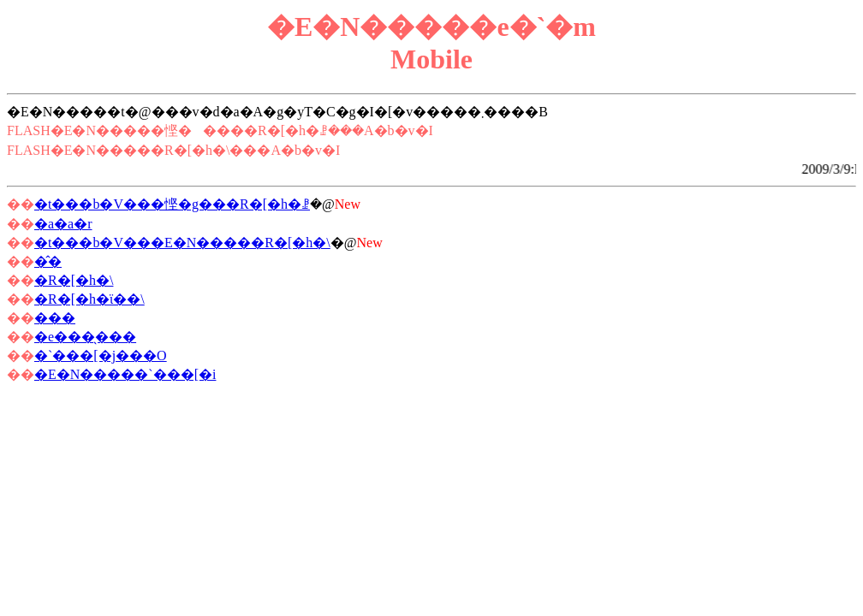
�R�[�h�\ (74, 280)
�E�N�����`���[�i (125, 374)
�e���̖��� (85, 337)
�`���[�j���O (101, 355)
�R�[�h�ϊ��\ (89, 299)
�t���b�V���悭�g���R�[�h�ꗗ (172, 204)
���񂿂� (55, 318)
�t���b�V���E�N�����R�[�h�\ (182, 243)
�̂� (48, 261)
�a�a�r (63, 224)
